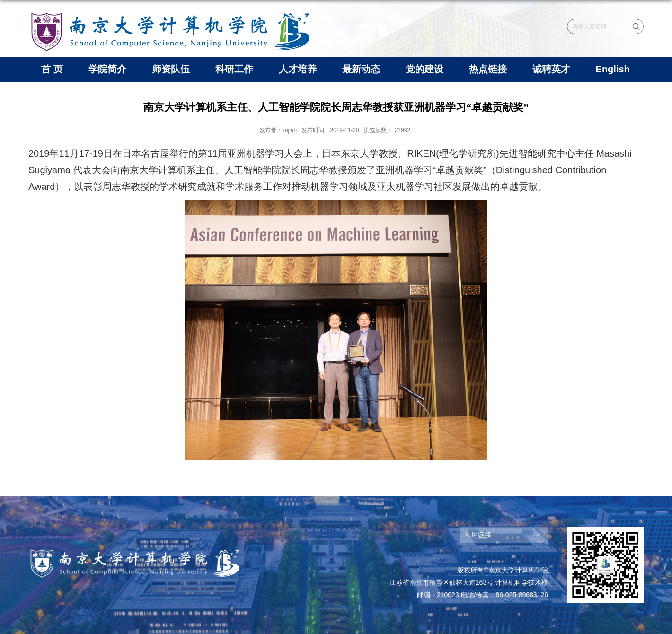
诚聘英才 (551, 69)
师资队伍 (171, 69)
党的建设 (424, 69)
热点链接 (488, 69)
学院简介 (107, 69)
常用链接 (478, 535)
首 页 (52, 69)
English (613, 69)
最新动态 (361, 69)
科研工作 (234, 69)
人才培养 (298, 69)
